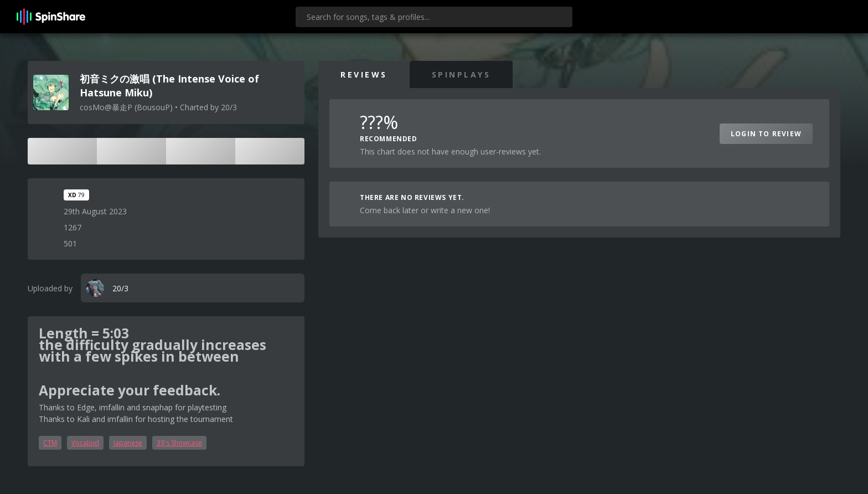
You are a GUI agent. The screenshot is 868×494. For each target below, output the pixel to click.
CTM (50, 443)
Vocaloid (85, 443)
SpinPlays (461, 74)
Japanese (128, 443)
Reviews (364, 74)
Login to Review (766, 134)
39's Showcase (179, 443)
